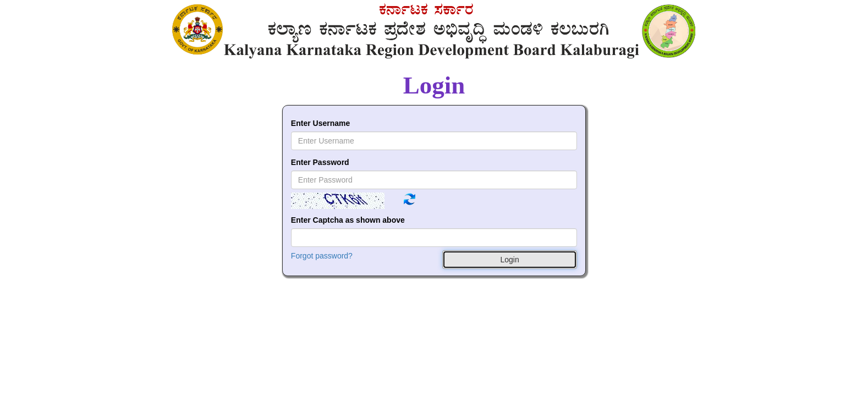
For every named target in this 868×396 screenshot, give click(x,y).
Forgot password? (322, 256)
